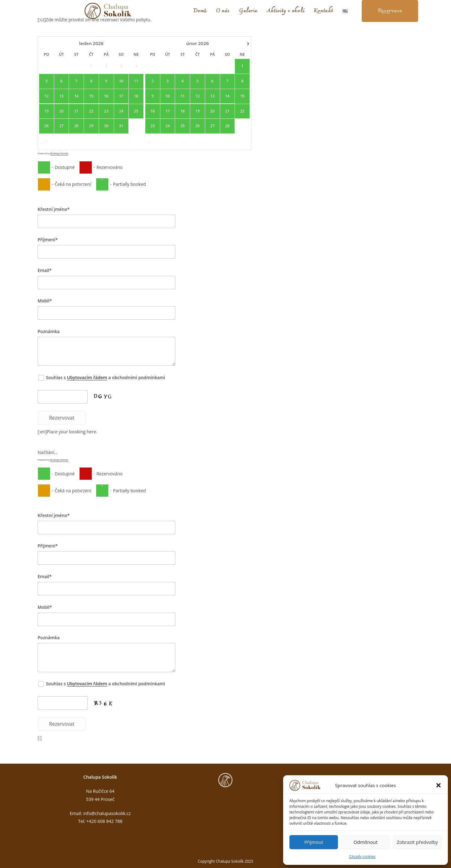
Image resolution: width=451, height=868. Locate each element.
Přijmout (314, 842)
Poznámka (49, 331)
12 (46, 96)
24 (121, 111)
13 (61, 96)
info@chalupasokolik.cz (107, 813)
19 (46, 111)
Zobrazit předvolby (417, 842)
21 (76, 111)
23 (106, 111)
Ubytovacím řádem (87, 377)
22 (91, 111)
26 (46, 126)
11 (136, 81)
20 (61, 111)
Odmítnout (366, 842)
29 (91, 126)
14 (76, 96)
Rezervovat (62, 418)
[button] (438, 785)
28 (76, 126)
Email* (45, 270)
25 (136, 111)
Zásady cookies (362, 857)
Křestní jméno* (54, 209)
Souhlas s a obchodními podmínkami (102, 377)
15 (91, 96)
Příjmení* (48, 240)
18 (136, 96)
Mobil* (45, 301)
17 (121, 96)
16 (106, 96)
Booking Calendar (59, 153)
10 (121, 81)
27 (61, 126)
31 (121, 126)
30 (106, 126)
